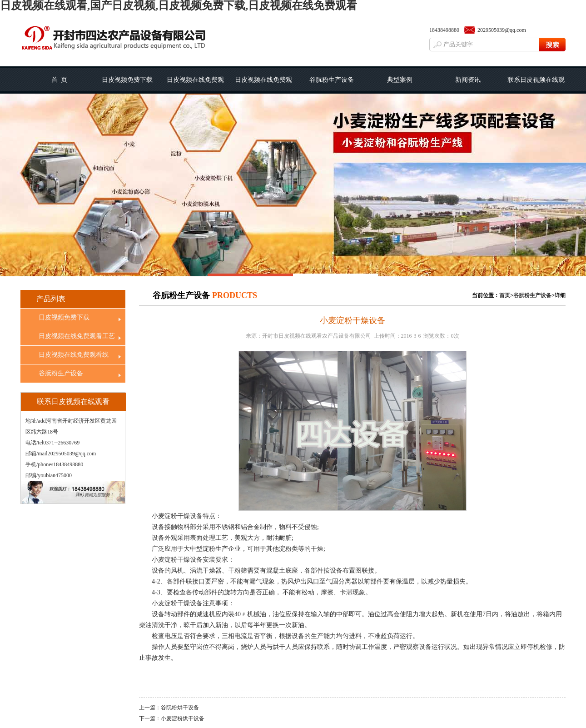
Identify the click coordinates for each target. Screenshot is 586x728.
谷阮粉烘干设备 (180, 708)
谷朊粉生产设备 (332, 80)
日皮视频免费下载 (127, 80)
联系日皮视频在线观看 (536, 85)
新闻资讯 (468, 80)
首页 (505, 295)
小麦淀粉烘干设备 (183, 718)
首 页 (59, 80)
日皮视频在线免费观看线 (263, 85)
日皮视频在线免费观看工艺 (195, 85)
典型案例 (400, 80)
